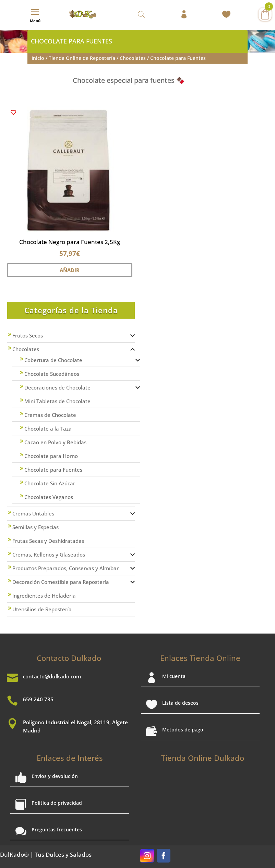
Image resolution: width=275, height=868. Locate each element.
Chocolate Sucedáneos (52, 374)
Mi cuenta (174, 676)
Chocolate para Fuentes (53, 470)
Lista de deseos (180, 703)
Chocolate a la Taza (48, 429)
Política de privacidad (57, 803)
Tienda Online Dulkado (203, 758)
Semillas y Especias (35, 527)
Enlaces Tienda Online (200, 658)
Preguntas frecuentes (57, 829)
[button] (13, 113)
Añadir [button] (70, 270)
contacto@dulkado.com (52, 676)
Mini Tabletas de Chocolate (57, 401)
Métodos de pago (183, 730)
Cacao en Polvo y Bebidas (55, 442)
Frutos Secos (28, 335)
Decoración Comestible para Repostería (61, 582)
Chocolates (133, 58)
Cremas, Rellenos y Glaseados (49, 554)
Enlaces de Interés (70, 758)
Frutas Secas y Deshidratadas (48, 541)
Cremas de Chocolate (50, 415)
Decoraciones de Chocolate (57, 387)
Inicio (38, 58)
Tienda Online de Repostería (82, 58)
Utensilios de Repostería (42, 609)
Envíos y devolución (55, 776)
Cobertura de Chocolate (53, 360)
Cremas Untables (33, 513)
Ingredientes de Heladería (44, 596)
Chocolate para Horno (51, 456)
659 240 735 (38, 699)
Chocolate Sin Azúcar (50, 483)
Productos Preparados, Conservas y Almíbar (65, 568)
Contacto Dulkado (69, 658)
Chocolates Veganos (49, 497)
